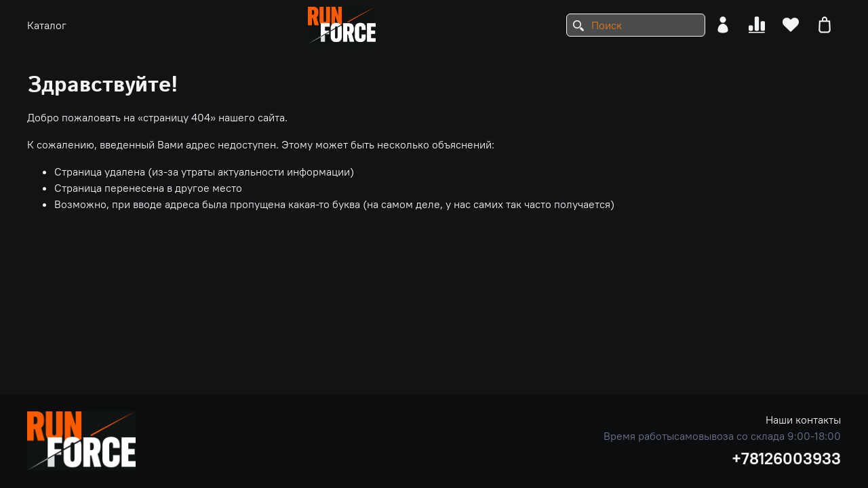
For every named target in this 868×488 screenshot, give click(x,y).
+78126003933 (786, 458)
